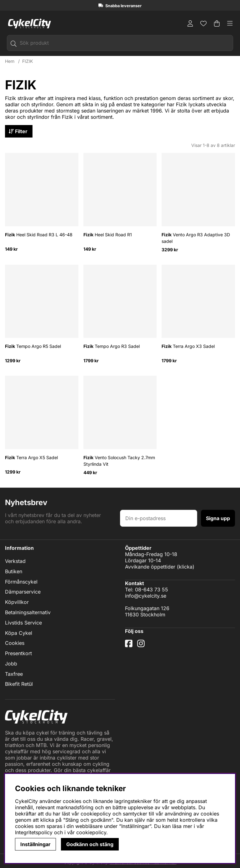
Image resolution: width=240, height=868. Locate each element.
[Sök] (120, 43)
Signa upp (218, 518)
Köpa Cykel (19, 633)
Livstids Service (23, 623)
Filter (19, 132)
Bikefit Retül (19, 684)
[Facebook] (130, 646)
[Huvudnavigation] (230, 23)
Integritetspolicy (34, 832)
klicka (186, 567)
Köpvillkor (17, 602)
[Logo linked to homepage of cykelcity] (28, 23)
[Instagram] (142, 646)
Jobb (11, 664)
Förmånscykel (21, 582)
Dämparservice (23, 592)
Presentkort (18, 654)
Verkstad (15, 561)
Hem (10, 61)
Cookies (15, 643)
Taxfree (14, 674)
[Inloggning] (190, 23)
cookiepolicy (91, 832)
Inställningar (35, 844)
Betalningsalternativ (28, 613)
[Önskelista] (203, 23)
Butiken (14, 572)
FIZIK (27, 61)
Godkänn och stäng (90, 844)
